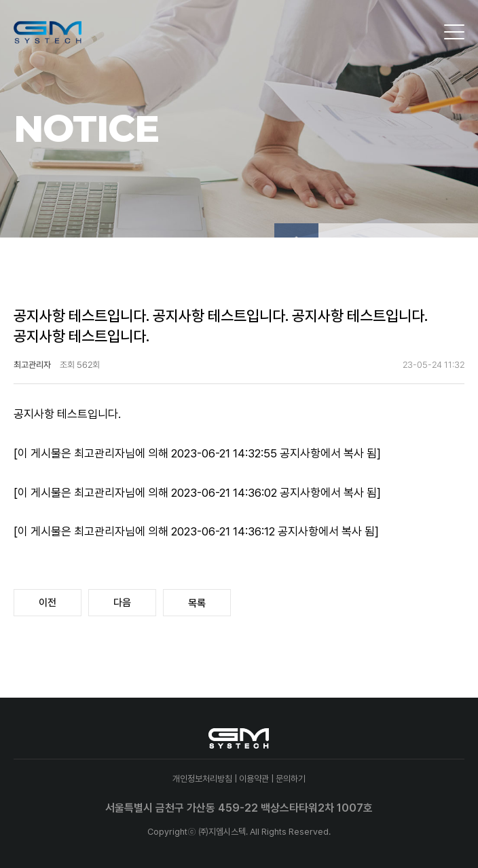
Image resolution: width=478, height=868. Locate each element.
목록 (197, 603)
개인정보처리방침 (202, 779)
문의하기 (291, 779)
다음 (122, 603)
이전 (48, 603)
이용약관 (254, 779)
